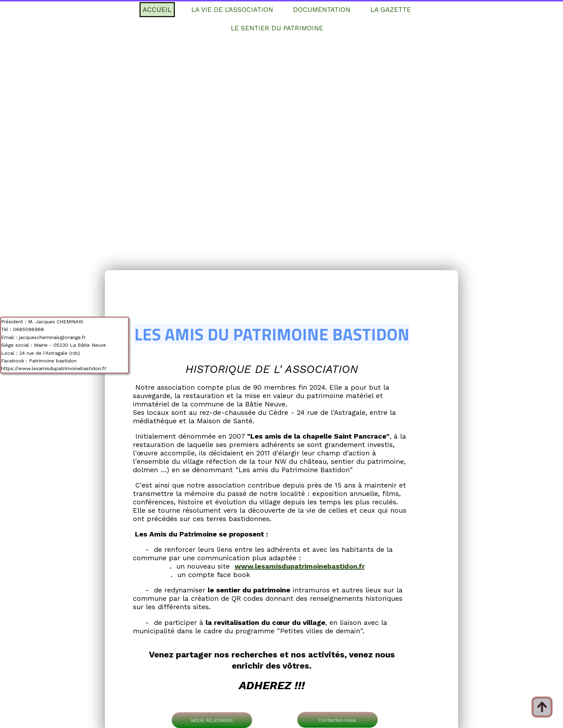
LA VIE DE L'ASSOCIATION (232, 10)
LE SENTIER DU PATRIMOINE (277, 28)
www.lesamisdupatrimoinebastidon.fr (300, 566)
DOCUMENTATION (322, 10)
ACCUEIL (157, 10)
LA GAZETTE (391, 10)
